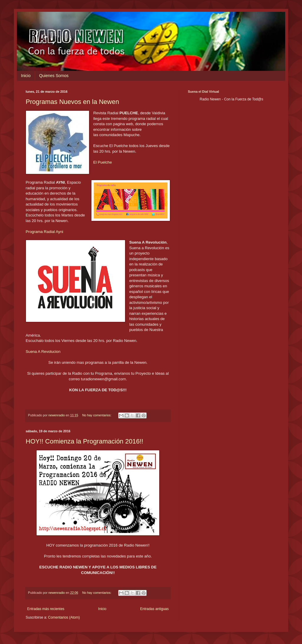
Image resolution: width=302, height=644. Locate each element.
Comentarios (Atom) (64, 617)
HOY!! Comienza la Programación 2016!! (84, 441)
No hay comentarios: (97, 415)
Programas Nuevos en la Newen (72, 102)
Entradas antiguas (154, 609)
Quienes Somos (54, 76)
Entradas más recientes (46, 609)
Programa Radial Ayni (44, 232)
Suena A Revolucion (43, 352)
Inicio (26, 76)
